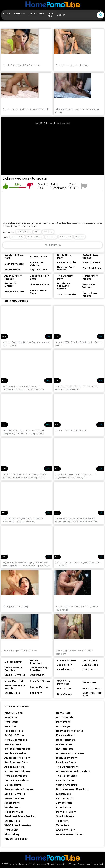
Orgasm (48, 232)
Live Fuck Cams (66, 762)
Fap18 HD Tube (14, 735)
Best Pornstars (66, 740)
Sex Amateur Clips (16, 762)
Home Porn (63, 713)
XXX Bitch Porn (66, 830)
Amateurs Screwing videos (73, 771)
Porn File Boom (66, 812)
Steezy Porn (12, 821)
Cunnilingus (24, 232)
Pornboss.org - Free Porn (73, 789)
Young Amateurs (67, 785)
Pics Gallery (12, 834)
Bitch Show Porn (67, 758)
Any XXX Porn (13, 744)
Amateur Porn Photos (70, 753)
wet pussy (66, 237)
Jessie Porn (12, 803)
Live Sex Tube (65, 780)
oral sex (51, 237)
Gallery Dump (13, 785)
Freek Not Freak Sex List (20, 816)
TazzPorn (62, 821)
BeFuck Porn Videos (17, 749)
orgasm (80, 237)
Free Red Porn (14, 731)
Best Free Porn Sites (69, 834)
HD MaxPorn (64, 744)
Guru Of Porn (65, 798)
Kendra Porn (12, 807)
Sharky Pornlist (66, 816)
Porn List (10, 726)
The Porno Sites (66, 776)
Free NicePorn (65, 735)
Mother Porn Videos (17, 771)
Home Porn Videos (17, 780)
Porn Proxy (63, 722)
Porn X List (11, 830)
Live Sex (50, 15)
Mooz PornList (14, 812)
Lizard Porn (64, 807)
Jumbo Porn (64, 803)
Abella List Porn (15, 767)
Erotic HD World (15, 794)
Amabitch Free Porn (17, 758)
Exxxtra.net (63, 794)
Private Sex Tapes (16, 839)
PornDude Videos (16, 740)
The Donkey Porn (67, 767)
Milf (37, 232)
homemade (17, 237)
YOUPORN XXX (14, 713)
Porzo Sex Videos (16, 776)
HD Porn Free (65, 749)
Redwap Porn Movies (70, 731)
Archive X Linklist (15, 753)
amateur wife (35, 237)
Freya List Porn (14, 798)
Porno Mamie (65, 717)
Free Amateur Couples (19, 789)
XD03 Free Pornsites (18, 825)
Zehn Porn (63, 825)
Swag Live (11, 717)
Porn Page (63, 726)
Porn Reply (11, 722)
